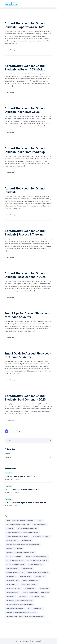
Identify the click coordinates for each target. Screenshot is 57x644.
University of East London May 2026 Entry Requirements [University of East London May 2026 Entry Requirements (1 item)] (25, 617)
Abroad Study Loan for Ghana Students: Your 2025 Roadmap (25, 150)
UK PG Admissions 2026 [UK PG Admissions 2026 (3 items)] (35, 609)
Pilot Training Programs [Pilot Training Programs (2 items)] (15, 573)
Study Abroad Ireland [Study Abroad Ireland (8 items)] (31, 581)
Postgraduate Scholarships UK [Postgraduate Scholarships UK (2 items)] (38, 573)
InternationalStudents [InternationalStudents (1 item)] (14, 549)
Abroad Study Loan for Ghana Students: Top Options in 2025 (25, 25)
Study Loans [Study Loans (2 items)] (44, 589)
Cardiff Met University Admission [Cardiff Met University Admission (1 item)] (17, 537)
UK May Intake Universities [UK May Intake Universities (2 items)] (15, 609)
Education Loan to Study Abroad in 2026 (20, 476)
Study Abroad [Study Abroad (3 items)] (40, 577)
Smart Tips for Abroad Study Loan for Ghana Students (27, 315)
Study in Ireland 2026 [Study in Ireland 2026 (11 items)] (29, 585)
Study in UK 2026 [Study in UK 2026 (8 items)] (30, 589)
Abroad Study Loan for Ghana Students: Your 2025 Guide (25, 110)
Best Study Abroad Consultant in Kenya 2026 (22, 489)
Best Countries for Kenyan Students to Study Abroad (25, 503)
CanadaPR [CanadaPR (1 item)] (10, 529)
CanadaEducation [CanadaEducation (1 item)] (40, 525)
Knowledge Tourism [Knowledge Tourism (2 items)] (36, 565)
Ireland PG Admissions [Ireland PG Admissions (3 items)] (14, 557)
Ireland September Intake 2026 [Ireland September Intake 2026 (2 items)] (37, 561)
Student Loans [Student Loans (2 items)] (25, 577)
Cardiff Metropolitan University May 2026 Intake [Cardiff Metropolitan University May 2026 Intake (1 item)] (22, 533)
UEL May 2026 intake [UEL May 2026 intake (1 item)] (38, 597)
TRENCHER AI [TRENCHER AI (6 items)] (23, 597)
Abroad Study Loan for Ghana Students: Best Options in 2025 (25, 275)
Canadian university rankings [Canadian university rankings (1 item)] (28, 529)
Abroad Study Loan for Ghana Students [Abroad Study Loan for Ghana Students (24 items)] (20, 521)
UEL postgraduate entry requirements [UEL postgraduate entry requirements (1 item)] (19, 601)
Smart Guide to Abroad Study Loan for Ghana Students (28, 355)
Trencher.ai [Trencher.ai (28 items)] (10, 597)
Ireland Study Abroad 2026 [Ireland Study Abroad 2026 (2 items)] (15, 565)
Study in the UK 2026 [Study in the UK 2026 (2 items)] (13, 589)
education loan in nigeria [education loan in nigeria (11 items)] (41, 537)
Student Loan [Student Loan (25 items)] (11, 577)
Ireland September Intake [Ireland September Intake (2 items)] (15, 561)
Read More (11, 50)
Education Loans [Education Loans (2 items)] (12, 541)
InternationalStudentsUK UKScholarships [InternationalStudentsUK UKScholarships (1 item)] (20, 553)
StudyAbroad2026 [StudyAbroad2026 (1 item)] (13, 581)
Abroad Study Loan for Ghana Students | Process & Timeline (25, 233)
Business (28, 454)
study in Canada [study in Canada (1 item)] (12, 585)
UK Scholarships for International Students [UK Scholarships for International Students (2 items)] (21, 613)
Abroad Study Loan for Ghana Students (25, 190)
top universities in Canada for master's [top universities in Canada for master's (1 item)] (36, 593)
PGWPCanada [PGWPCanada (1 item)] (27, 569)
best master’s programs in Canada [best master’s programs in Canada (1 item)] (18, 525)
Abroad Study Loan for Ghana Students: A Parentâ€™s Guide (25, 67)
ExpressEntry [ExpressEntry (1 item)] (27, 541)
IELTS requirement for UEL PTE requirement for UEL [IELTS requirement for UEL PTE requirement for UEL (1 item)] (23, 545)
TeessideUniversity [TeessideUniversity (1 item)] (12, 593)
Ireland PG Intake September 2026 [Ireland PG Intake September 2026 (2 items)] (36, 557)
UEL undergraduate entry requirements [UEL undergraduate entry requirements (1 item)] (20, 605)
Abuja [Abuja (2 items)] (40, 521)
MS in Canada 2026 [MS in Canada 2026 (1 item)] (12, 569)
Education (28, 457)
